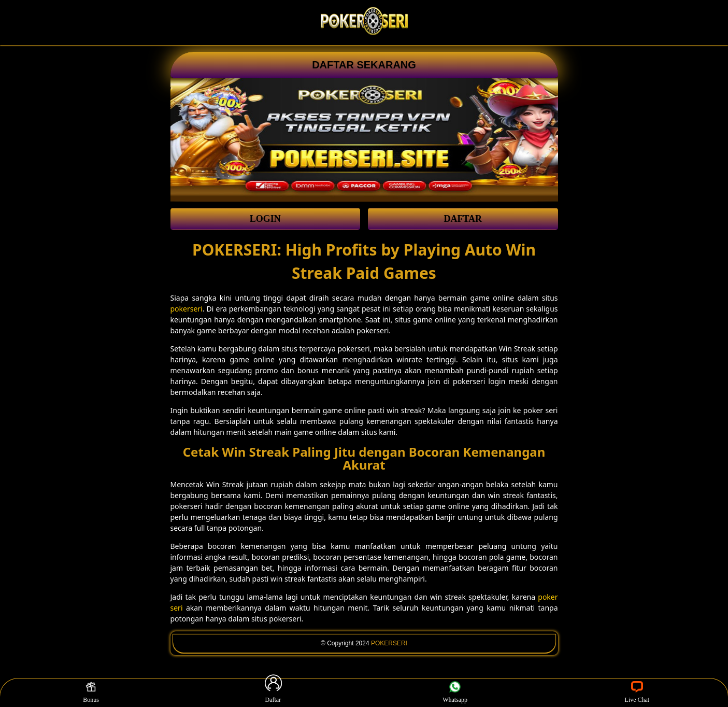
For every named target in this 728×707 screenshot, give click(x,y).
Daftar (273, 692)
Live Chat (637, 692)
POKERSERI (389, 643)
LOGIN (265, 219)
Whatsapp (455, 692)
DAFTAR (463, 219)
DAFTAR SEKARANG (364, 65)
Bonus (91, 692)
